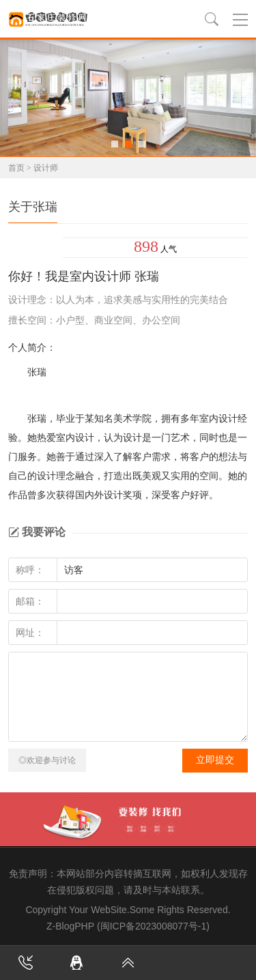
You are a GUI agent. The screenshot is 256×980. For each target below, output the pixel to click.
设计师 (46, 168)
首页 (16, 168)
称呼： (30, 570)
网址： (30, 633)
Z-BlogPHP (70, 926)
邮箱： (30, 601)
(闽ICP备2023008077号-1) (153, 926)
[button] (115, 144)
